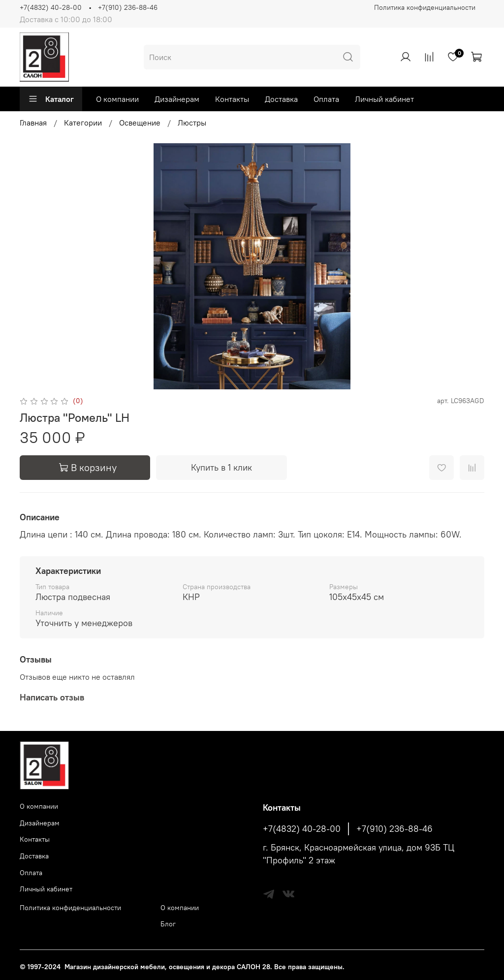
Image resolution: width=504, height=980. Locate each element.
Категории (83, 123)
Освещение (140, 123)
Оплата (326, 99)
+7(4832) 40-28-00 (51, 7)
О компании (117, 99)
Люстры (192, 123)
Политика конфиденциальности (425, 7)
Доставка (281, 99)
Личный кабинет (384, 99)
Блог (168, 924)
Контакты (232, 99)
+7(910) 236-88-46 (128, 7)
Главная (33, 123)
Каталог (51, 99)
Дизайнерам (177, 99)
